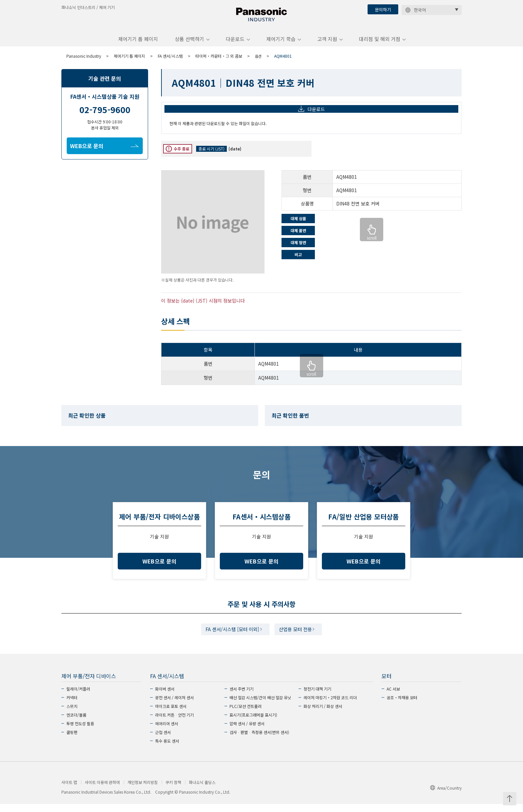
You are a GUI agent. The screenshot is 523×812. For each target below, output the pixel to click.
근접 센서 (163, 740)
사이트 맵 (69, 790)
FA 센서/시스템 (170, 61)
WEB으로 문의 (104, 151)
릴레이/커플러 (78, 697)
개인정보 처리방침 (143, 790)
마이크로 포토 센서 (171, 714)
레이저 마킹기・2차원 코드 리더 (330, 705)
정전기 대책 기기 (317, 697)
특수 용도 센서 (167, 749)
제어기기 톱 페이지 (138, 45)
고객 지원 (327, 45)
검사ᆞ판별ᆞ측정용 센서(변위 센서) (259, 740)
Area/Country (446, 796)
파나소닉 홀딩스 (202, 790)
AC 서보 (393, 697)
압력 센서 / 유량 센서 (247, 731)
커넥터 (72, 705)
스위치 (72, 714)
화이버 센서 (165, 697)
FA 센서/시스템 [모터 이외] (230, 636)
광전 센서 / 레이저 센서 (174, 705)
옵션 (258, 61)
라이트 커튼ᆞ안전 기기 (174, 723)
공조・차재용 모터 (402, 705)
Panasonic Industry (84, 61)
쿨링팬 (72, 740)
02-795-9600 (105, 115)
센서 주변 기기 (241, 697)
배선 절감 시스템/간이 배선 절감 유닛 (260, 705)
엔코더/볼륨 (76, 723)
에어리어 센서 (167, 731)
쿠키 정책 (173, 790)
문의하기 (383, 10)
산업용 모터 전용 (298, 636)
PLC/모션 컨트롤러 (245, 714)
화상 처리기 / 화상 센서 (323, 714)
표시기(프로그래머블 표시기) (253, 723)
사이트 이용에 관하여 (102, 790)
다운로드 (235, 45)
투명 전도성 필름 (80, 731)
